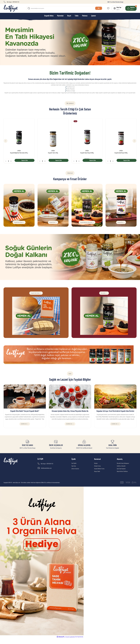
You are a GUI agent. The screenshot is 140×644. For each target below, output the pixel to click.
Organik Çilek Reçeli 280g (121, 152)
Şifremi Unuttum (75, 474)
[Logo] (11, 8)
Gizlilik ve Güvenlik (121, 472)
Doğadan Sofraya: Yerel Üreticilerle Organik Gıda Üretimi (115, 415)
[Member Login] (117, 8)
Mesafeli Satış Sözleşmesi (123, 469)
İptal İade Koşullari (121, 474)
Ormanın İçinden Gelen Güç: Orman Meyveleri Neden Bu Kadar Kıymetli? (70, 415)
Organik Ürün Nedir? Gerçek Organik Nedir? (25, 415)
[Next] (133, 141)
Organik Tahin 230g (53, 152)
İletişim (96, 469)
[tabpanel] (70, 42)
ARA (98, 8)
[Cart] (131, 8)
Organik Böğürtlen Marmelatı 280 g (19, 152)
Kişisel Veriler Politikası (122, 477)
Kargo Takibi (97, 477)
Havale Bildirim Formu (99, 474)
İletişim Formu (97, 472)
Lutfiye (19, 150)
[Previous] (7, 141)
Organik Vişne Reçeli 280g (87, 152)
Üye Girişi (74, 472)
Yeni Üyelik (74, 469)
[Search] (64, 8)
